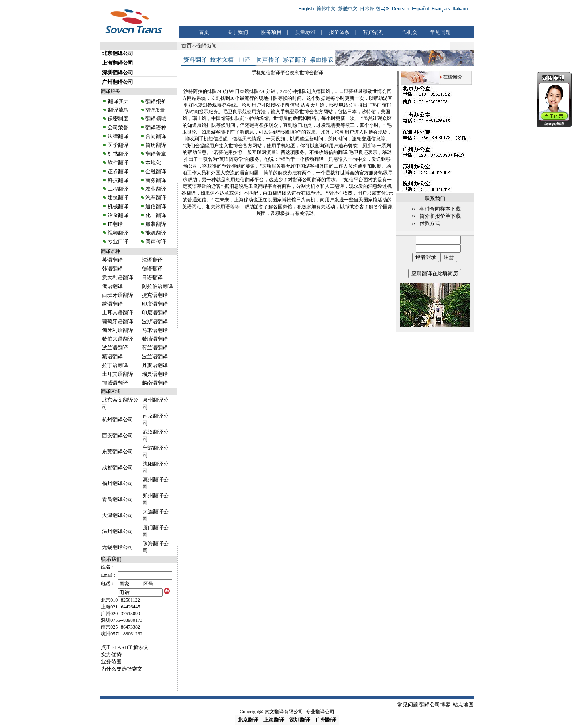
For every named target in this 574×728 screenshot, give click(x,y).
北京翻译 (248, 720)
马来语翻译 (155, 330)
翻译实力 (118, 101)
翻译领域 (156, 119)
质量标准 (305, 32)
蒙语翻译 (112, 304)
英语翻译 (112, 260)
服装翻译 (155, 224)
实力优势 (111, 654)
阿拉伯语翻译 (157, 286)
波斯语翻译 (155, 321)
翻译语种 (156, 127)
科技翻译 (118, 180)
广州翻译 (326, 720)
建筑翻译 (118, 198)
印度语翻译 (155, 304)
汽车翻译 (155, 198)
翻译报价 (156, 102)
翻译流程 (118, 110)
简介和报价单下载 (440, 216)
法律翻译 (118, 136)
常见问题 (440, 32)
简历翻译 (156, 145)
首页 (204, 32)
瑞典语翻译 (155, 374)
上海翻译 (274, 720)
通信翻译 (155, 206)
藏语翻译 (112, 356)
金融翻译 (155, 171)
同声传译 (155, 242)
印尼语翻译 (155, 313)
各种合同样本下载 (440, 209)
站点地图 (463, 705)
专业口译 (118, 242)
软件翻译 (118, 163)
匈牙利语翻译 (118, 330)
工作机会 (407, 32)
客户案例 (373, 32)
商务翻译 (155, 180)
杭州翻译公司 (118, 419)
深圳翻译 (300, 720)
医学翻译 (118, 145)
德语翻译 (152, 269)
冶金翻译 (118, 215)
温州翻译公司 (118, 531)
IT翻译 (115, 224)
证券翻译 (118, 171)
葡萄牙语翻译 (118, 321)
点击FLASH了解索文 (125, 647)
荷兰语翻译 (155, 348)
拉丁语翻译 (115, 365)
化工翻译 (155, 215)
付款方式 (430, 223)
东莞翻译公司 (118, 451)
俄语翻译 (112, 286)
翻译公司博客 (435, 705)
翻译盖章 (156, 154)
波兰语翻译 (115, 348)
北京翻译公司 (118, 53)
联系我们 (111, 559)
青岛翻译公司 (118, 499)
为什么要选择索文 (122, 669)
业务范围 (111, 662)
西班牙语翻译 (118, 295)
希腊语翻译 (155, 339)
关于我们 (238, 32)
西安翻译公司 (118, 435)
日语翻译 (152, 277)
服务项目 (271, 32)
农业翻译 (155, 189)
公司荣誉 (118, 127)
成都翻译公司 (118, 467)
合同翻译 (155, 136)
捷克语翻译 (155, 295)
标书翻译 (118, 154)
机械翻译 (118, 206)
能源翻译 (155, 233)
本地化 (153, 163)
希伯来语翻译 (118, 339)
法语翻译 (152, 260)
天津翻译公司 (118, 515)
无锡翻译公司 (118, 547)
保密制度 (118, 119)
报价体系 (339, 32)
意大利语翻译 (118, 277)
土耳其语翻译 (118, 313)
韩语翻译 (112, 269)
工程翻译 (118, 189)
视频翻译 (118, 233)
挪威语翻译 (115, 383)
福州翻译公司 (118, 483)
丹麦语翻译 (155, 365)
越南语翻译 (155, 383)
